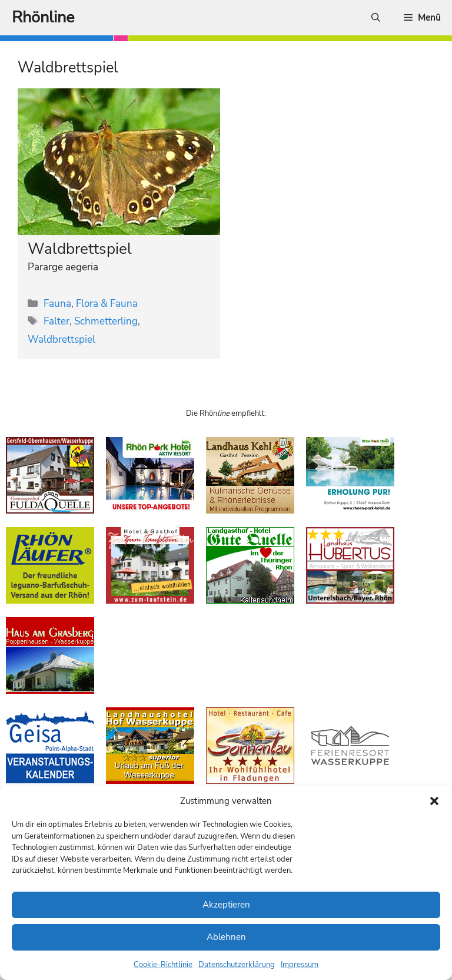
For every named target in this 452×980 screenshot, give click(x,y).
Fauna (57, 304)
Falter (56, 321)
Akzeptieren (226, 905)
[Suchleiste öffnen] (376, 18)
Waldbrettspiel (80, 249)
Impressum (300, 965)
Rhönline (43, 17)
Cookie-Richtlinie (163, 965)
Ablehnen (226, 937)
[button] (434, 801)
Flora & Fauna (107, 304)
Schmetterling (106, 321)
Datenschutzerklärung (237, 965)
